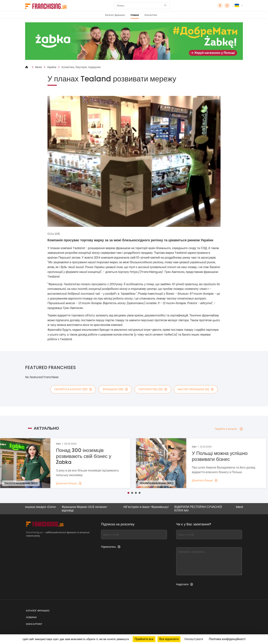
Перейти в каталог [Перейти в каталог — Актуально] (229, 429)
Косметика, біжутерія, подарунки (81, 67)
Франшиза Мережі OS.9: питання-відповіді (88, 509)
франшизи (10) (115, 389)
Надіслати (185, 584)
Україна (52, 67)
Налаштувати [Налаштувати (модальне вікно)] (194, 639)
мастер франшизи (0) (196, 389)
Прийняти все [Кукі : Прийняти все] (144, 639)
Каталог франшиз (115, 15)
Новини (135, 15)
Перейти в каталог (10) (73, 389)
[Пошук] (139, 6)
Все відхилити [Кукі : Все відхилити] (169, 639)
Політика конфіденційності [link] (227, 639)
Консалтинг (151, 15)
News (39, 67)
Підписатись (111, 547)
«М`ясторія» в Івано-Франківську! (149, 507)
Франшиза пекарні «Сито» (41, 507)
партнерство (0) (153, 389)
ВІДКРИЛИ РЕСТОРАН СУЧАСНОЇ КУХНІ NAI (201, 509)
